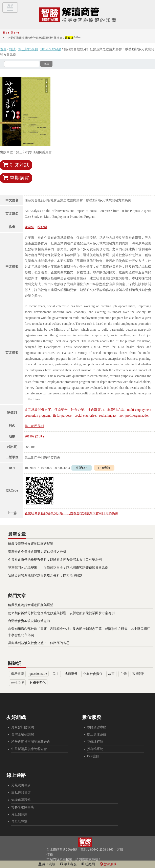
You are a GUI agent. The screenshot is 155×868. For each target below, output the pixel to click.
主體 (124, 674)
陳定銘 (29, 227)
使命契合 (61, 410)
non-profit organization (135, 416)
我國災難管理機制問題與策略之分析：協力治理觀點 (45, 575)
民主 (56, 674)
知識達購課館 (21, 800)
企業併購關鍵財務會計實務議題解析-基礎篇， (44, 38)
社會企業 (77, 410)
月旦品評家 (19, 822)
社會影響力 (96, 410)
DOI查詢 (104, 468)
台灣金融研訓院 (23, 734)
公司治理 (17, 683)
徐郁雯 (42, 227)
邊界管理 (17, 674)
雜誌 (12, 49)
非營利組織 (116, 410)
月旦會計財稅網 (23, 727)
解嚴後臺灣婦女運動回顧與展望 (31, 544)
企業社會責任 (93, 674)
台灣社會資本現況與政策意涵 (29, 621)
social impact (108, 416)
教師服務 (108, 864)
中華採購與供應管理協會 (29, 749)
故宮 (111, 674)
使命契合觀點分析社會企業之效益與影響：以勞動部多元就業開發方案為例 (61, 613)
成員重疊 (71, 674)
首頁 (3, 49)
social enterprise (85, 416)
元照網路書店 (21, 785)
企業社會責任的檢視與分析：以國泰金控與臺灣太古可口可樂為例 (71, 513)
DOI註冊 (93, 756)
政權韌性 (139, 674)
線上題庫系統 (97, 734)
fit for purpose (62, 416)
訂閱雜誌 (16, 165)
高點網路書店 (21, 793)
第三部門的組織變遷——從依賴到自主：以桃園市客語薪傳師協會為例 (58, 568)
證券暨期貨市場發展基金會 (31, 742)
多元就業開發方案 (38, 410)
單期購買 (16, 178)
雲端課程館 (95, 742)
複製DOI (82, 468)
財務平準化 (38, 683)
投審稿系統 (95, 749)
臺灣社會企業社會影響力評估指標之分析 (37, 552)
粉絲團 (88, 864)
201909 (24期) (51, 49)
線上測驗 (47, 864)
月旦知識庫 (19, 814)
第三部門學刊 (28, 49)
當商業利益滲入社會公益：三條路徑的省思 (39, 643)
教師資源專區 (97, 727)
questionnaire (38, 674)
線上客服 (68, 864)
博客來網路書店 (23, 807)
